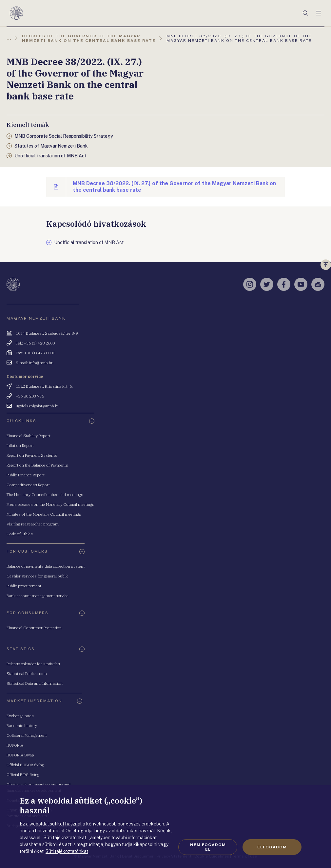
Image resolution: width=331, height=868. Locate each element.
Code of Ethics (20, 534)
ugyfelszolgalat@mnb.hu (38, 406)
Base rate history (22, 726)
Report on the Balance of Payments (37, 465)
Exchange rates (20, 716)
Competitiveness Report (28, 485)
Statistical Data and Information (35, 683)
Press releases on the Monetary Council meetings (50, 504)
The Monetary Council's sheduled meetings (45, 495)
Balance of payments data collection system (46, 566)
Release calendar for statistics (33, 664)
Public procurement (24, 586)
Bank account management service (38, 596)
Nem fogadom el (208, 847)
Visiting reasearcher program (33, 524)
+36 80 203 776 (30, 396)
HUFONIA (15, 745)
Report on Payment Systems (32, 455)
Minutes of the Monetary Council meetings (44, 514)
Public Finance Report (26, 475)
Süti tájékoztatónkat (67, 851)
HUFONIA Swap (20, 755)
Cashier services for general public (38, 576)
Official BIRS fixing (23, 775)
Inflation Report (20, 445)
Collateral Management (27, 735)
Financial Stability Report (29, 436)
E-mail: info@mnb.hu (35, 363)
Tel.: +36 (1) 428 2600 (35, 343)
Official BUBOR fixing (25, 765)
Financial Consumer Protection (34, 628)
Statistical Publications (27, 673)
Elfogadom (272, 847)
